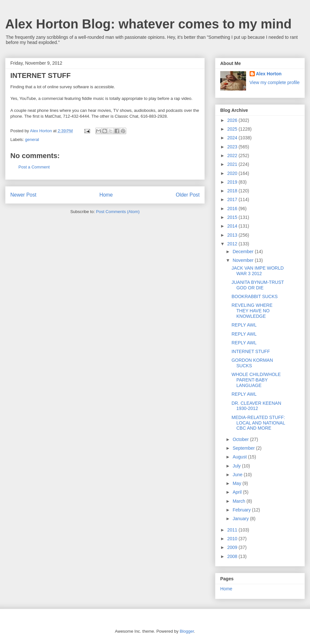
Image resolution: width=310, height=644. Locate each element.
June (238, 475)
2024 (233, 138)
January (241, 519)
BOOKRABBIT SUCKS (255, 296)
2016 (233, 209)
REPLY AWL (244, 325)
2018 (233, 191)
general (32, 140)
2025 (233, 129)
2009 (233, 547)
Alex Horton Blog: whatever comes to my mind (148, 24)
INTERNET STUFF (251, 351)
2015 (233, 217)
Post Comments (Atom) (118, 212)
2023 (233, 147)
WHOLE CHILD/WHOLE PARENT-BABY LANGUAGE (256, 380)
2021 (233, 164)
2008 (233, 556)
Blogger (187, 631)
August (240, 457)
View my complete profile (275, 82)
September (244, 448)
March (239, 501)
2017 (233, 199)
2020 (233, 173)
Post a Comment (34, 167)
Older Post (188, 195)
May (237, 483)
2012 (233, 244)
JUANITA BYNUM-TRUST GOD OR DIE (258, 285)
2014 (233, 226)
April (238, 492)
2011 (233, 530)
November (243, 260)
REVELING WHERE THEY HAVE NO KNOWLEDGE (252, 311)
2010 (233, 539)
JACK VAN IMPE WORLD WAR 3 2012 (258, 271)
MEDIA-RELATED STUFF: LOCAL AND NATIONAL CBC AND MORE (258, 423)
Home (106, 195)
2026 (233, 120)
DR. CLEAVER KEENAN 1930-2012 (256, 406)
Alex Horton (269, 74)
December (243, 252)
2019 (233, 182)
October (241, 439)
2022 (233, 156)
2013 (233, 235)
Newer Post (23, 195)
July (237, 466)
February (242, 510)
